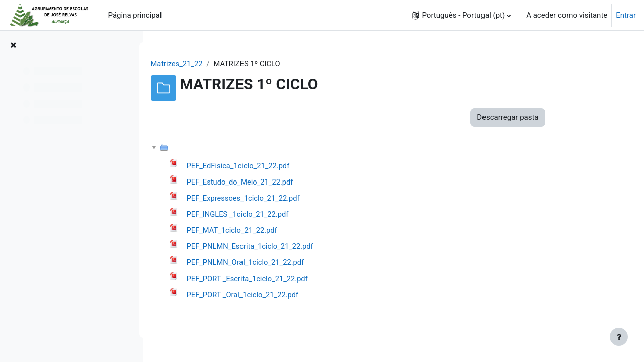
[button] (461, 15)
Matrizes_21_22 (215, 64)
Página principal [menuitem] (135, 15)
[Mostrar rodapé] (619, 337)
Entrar (626, 15)
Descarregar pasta (545, 118)
